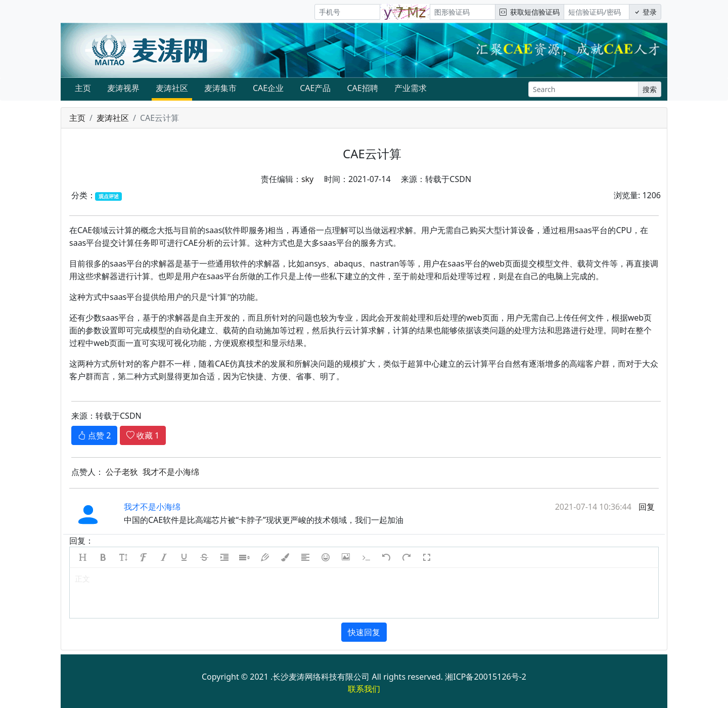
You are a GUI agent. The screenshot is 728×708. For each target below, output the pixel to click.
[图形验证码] (463, 12)
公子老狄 (122, 472)
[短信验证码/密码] (597, 12)
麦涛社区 (172, 88)
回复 (646, 507)
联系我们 (364, 689)
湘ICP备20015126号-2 (486, 677)
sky (307, 179)
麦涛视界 (123, 88)
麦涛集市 (220, 88)
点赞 (94, 435)
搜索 (650, 89)
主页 (83, 88)
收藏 (143, 435)
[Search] (583, 89)
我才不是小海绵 (171, 472)
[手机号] (347, 12)
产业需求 (411, 88)
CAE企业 (268, 88)
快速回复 (364, 632)
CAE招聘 (362, 88)
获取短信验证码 (530, 12)
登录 (645, 12)
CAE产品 (315, 88)
